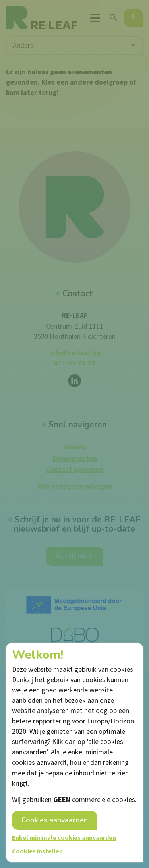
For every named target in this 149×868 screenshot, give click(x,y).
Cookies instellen (37, 851)
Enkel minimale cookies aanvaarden (64, 837)
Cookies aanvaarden (55, 820)
